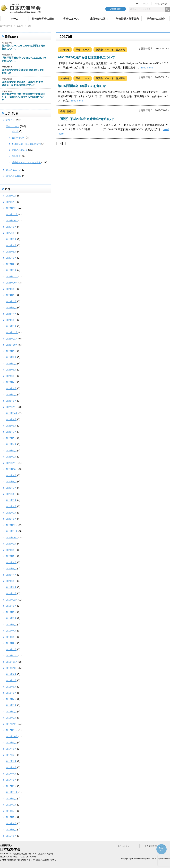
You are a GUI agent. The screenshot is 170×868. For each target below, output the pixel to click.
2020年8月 (11, 550)
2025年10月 (12, 221)
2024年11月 (12, 277)
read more (147, 68)
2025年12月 (12, 208)
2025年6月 (11, 245)
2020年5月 (11, 569)
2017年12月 (12, 724)
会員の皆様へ (67, 111)
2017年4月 (11, 774)
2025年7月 (11, 239)
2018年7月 (11, 680)
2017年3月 (11, 780)
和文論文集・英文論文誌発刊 (26, 144)
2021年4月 (11, 506)
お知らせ (65, 50)
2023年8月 (11, 357)
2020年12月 (12, 525)
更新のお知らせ (20, 150)
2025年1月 (11, 270)
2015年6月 (11, 823)
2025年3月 (11, 258)
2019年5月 (11, 625)
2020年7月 (11, 556)
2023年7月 (11, 364)
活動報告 (16, 156)
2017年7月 (11, 755)
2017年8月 (11, 749)
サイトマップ (142, 4)
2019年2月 (11, 643)
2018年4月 (11, 699)
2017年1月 (11, 786)
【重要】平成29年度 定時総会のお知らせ (86, 119)
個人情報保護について (155, 846)
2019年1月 (11, 649)
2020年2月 (11, 587)
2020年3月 (11, 581)
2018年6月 (11, 687)
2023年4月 (11, 382)
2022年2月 (11, 457)
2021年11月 (12, 463)
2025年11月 (12, 214)
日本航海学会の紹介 (43, 19)
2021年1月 (11, 519)
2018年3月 (11, 705)
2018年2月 (11, 712)
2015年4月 (11, 830)
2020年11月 (12, 531)
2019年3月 (11, 637)
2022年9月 (11, 419)
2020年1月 (11, 593)
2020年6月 (11, 562)
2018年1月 (11, 718)
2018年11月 (12, 662)
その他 (15, 131)
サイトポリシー (124, 846)
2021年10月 (12, 469)
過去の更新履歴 (14, 176)
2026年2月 (11, 196)
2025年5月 (11, 252)
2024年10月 (12, 283)
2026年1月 (11, 202)
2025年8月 (11, 233)
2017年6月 (11, 761)
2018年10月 (12, 668)
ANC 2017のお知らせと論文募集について (86, 57)
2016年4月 (11, 811)
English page (116, 9)
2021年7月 (11, 488)
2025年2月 (11, 264)
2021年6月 (11, 494)
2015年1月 (11, 836)
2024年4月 (11, 314)
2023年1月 (11, 401)
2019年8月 (11, 612)
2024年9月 (11, 289)
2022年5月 (11, 438)
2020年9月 (11, 544)
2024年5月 (11, 308)
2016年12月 (12, 792)
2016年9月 (11, 799)
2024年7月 (11, 301)
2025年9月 (11, 227)
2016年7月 (11, 805)
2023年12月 (12, 332)
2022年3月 (11, 451)
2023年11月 (12, 339)
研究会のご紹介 (156, 19)
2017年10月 (12, 736)
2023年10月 (12, 345)
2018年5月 (11, 693)
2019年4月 (11, 631)
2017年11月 (12, 730)
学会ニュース (71, 19)
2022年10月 (12, 413)
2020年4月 (11, 575)
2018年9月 (11, 674)
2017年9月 (11, 743)
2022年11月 (12, 407)
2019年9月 (11, 606)
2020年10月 (12, 538)
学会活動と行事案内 (127, 19)
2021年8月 (11, 482)
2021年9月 (11, 475)
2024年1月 (11, 326)
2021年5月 (11, 500)
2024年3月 (11, 320)
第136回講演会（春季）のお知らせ (82, 86)
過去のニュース (14, 170)
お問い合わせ (161, 4)
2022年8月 (11, 426)
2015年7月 (11, 817)
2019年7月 (11, 618)
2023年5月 (11, 376)
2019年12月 (12, 600)
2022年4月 (11, 444)
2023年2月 (11, 395)
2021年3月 (11, 513)
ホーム (15, 19)
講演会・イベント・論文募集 (110, 50)
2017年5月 (11, 767)
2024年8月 (11, 295)
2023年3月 (11, 388)
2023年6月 (11, 370)
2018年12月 (12, 656)
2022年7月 (11, 432)
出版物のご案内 (99, 19)
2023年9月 (11, 351)
